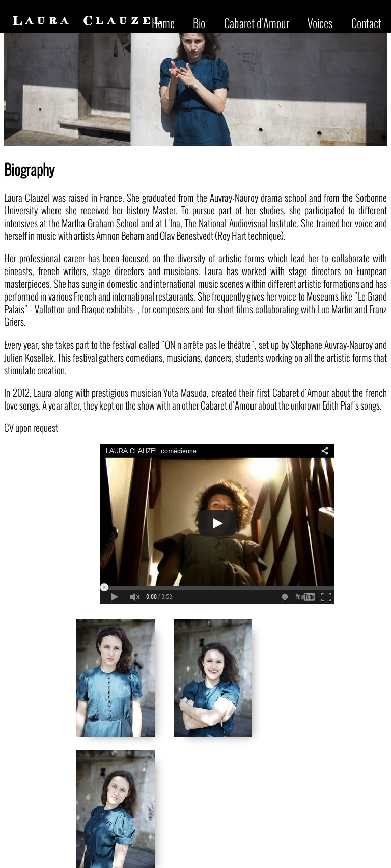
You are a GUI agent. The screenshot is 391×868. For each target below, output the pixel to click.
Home (163, 23)
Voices (320, 23)
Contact (366, 23)
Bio (199, 23)
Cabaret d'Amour (257, 23)
